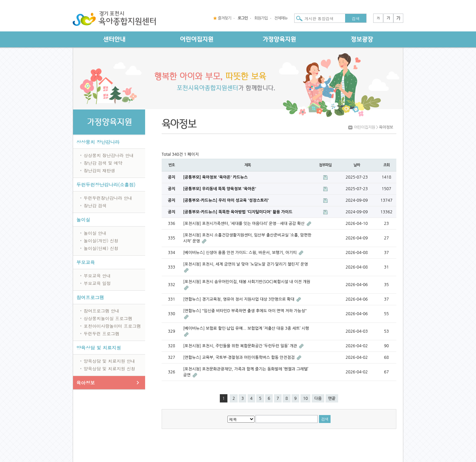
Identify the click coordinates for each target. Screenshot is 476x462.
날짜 (357, 165)
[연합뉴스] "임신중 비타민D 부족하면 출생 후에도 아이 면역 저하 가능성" (245, 311)
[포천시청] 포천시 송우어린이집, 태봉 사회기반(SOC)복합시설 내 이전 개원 (247, 282)
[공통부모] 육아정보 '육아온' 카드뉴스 (215, 177)
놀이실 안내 (95, 233)
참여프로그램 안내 (101, 311)
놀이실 (83, 220)
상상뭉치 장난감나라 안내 (109, 155)
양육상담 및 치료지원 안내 (109, 361)
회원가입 (261, 18)
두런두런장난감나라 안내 (108, 198)
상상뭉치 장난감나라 (98, 142)
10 (306, 399)
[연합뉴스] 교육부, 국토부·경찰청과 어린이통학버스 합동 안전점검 (239, 357)
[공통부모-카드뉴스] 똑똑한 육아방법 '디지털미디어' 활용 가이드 (238, 212)
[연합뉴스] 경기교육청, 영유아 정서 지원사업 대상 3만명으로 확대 (239, 299)
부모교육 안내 (97, 276)
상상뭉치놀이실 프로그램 (108, 318)
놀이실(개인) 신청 (101, 241)
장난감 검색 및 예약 (103, 163)
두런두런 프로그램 (101, 334)
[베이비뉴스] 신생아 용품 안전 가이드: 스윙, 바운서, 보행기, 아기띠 (240, 253)
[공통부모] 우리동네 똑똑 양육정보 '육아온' (220, 189)
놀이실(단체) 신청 (101, 248)
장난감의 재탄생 (99, 170)
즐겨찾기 (224, 18)
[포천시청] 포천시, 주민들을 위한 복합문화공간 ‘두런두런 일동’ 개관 (241, 346)
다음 (318, 399)
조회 (386, 165)
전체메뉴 (281, 18)
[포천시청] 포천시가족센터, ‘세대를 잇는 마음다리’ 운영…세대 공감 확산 (244, 224)
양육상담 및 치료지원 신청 (109, 369)
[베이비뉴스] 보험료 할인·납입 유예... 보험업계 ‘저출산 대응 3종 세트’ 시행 (246, 328)
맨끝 (332, 399)
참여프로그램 (90, 297)
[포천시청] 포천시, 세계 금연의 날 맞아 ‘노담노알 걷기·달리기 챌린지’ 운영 (246, 264)
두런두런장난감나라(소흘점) (106, 185)
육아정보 (86, 383)
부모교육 (86, 262)
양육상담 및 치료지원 (99, 348)
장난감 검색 (95, 206)
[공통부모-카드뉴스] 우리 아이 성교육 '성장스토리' (226, 200)
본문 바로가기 (0, 0)
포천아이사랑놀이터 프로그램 (112, 326)
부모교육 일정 (97, 283)
